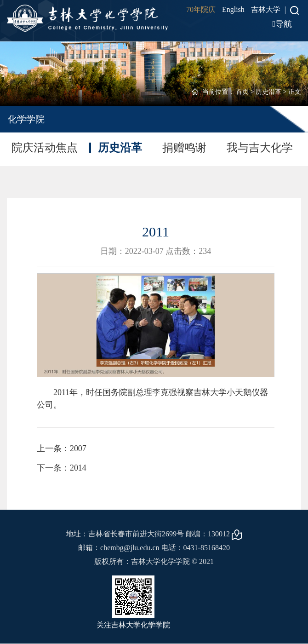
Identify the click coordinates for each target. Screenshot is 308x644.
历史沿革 (268, 92)
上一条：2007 (62, 448)
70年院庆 (201, 9)
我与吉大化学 (260, 148)
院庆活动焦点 (45, 148)
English (233, 9)
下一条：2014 (62, 468)
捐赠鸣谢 (184, 148)
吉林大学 (266, 9)
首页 (242, 92)
